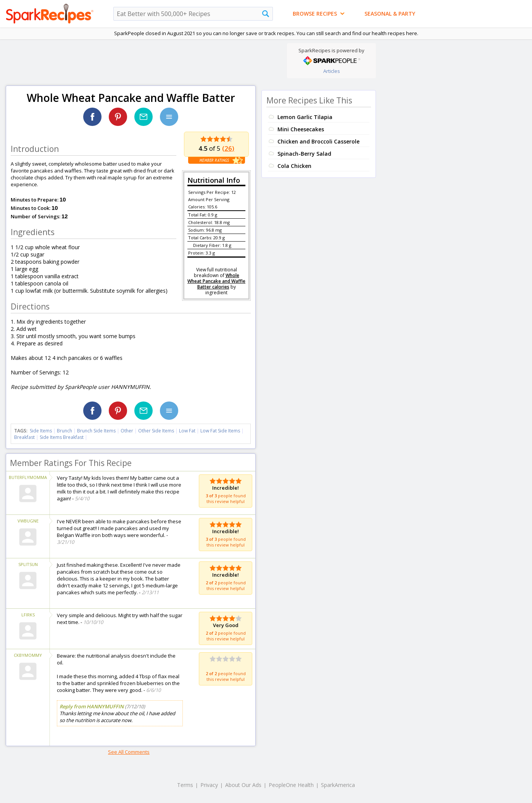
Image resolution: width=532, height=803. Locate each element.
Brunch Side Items (96, 431)
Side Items (41, 431)
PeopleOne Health (291, 785)
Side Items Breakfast (62, 437)
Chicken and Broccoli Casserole (318, 141)
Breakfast (24, 437)
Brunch (64, 431)
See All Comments (129, 752)
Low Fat (187, 431)
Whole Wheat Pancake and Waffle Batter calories (216, 281)
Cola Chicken (294, 166)
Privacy (209, 785)
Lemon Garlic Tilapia (305, 117)
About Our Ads (243, 785)
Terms (185, 785)
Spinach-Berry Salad (304, 154)
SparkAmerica (338, 785)
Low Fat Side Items (220, 431)
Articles (332, 71)
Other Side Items (156, 431)
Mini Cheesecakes (301, 129)
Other (127, 431)
